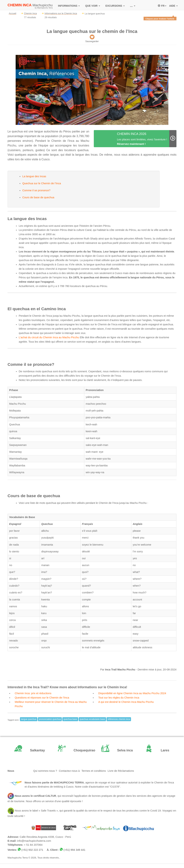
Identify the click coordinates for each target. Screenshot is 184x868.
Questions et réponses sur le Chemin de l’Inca (42, 698)
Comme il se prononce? (36, 190)
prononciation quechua (50, 719)
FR (162, 6)
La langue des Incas (34, 176)
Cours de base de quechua (38, 197)
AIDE (173, 6)
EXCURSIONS (115, 6)
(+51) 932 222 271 (32, 850)
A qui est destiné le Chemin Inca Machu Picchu (126, 702)
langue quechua (29, 719)
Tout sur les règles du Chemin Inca (119, 698)
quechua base (70, 719)
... (133, 6)
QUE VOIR (93, 6)
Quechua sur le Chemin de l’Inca (42, 183)
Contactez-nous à (69, 771)
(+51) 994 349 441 (74, 850)
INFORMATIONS (69, 6)
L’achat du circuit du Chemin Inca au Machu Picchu (49, 337)
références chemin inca (119, 719)
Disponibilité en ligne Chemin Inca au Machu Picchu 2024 (132, 693)
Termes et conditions (94, 771)
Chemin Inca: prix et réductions (33, 693)
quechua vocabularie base (92, 719)
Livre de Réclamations (121, 771)
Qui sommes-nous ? (45, 771)
